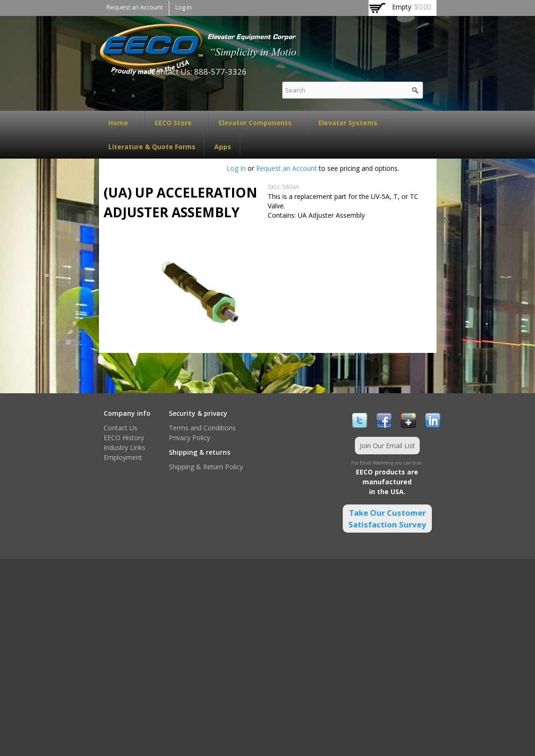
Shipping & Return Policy (206, 467)
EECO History (124, 438)
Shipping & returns (200, 452)
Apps (223, 147)
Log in (184, 7)
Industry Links (124, 447)
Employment (123, 457)
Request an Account (135, 7)
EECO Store (177, 123)
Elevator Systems (348, 123)
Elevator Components (259, 123)
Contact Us (121, 428)
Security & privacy (198, 413)
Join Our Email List (387, 446)
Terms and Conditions (202, 428)
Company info (127, 413)
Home (122, 123)
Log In (236, 168)
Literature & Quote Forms (152, 147)
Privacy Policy (189, 438)
